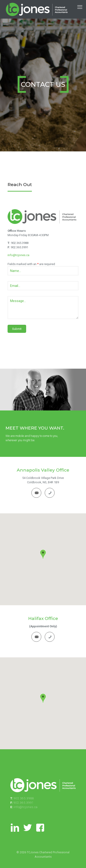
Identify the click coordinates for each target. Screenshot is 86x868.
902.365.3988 (20, 243)
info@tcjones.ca (18, 255)
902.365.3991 (19, 247)
